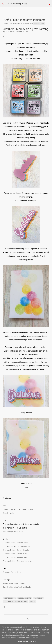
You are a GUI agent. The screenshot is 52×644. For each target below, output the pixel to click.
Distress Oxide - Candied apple (16, 550)
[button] (4, 37)
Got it (33, 642)
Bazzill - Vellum (9, 513)
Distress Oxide (39, 23)
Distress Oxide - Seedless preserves (18, 561)
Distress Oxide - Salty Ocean (15, 557)
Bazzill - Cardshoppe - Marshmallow (18, 509)
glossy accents (25, 598)
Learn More (22, 642)
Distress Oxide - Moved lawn (15, 554)
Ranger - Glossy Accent (13, 572)
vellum (32, 602)
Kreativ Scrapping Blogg (17, 4)
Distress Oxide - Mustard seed (15, 543)
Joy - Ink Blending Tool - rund (15, 583)
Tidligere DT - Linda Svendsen (15, 602)
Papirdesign (39, 598)
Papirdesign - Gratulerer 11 (14, 532)
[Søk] (49, 4)
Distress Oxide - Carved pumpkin (17, 546)
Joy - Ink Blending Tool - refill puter (17, 587)
